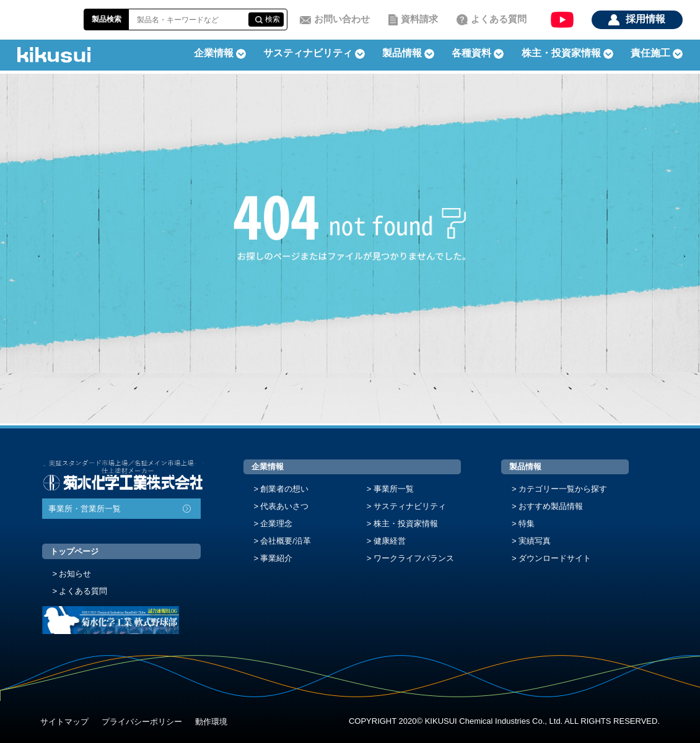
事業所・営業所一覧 (85, 509)
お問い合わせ (342, 19)
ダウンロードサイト (555, 558)
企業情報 (268, 467)
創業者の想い (284, 489)
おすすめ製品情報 (551, 506)
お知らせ (75, 574)
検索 (273, 19)
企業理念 (276, 524)
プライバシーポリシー (142, 722)
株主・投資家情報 (406, 524)
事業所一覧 (394, 489)
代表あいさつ (284, 506)
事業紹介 (276, 558)
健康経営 (390, 541)
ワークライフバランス (414, 558)
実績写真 (535, 541)
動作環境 (211, 722)
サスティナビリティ (308, 53)
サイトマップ (64, 722)
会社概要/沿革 (286, 541)
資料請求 (419, 19)
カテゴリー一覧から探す (563, 489)
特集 (527, 524)
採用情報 (645, 19)
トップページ (74, 551)
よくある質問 (499, 19)
